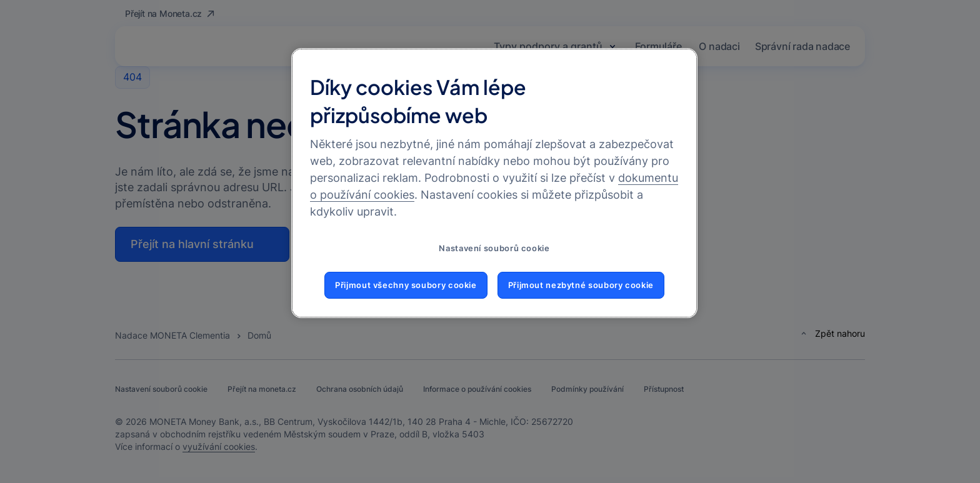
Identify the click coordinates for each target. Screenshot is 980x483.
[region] (494, 183)
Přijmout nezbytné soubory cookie (581, 285)
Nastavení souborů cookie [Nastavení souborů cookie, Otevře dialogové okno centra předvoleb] (494, 248)
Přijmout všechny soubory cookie (406, 285)
